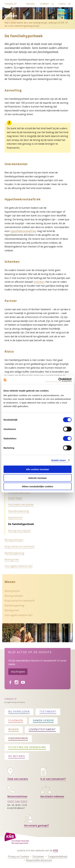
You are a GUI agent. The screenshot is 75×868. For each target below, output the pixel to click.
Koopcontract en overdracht (19, 546)
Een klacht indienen (52, 796)
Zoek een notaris (18, 779)
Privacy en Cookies (18, 856)
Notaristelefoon (17, 796)
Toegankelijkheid (57, 856)
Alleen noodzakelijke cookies (38, 486)
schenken (39, 282)
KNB (56, 850)
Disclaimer (38, 856)
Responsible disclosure (39, 860)
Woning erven (12, 559)
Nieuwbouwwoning (18, 511)
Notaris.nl (10, 699)
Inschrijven (18, 672)
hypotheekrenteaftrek (23, 231)
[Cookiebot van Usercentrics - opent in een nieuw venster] (58, 380)
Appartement (15, 518)
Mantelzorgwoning (14, 553)
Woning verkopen (14, 540)
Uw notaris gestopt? (36, 825)
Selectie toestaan (37, 478)
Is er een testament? (53, 779)
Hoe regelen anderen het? (19, 566)
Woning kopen (12, 591)
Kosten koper (15, 498)
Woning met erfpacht (19, 531)
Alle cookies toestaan (37, 469)
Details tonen (58, 460)
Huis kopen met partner (21, 505)
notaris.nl (10, 4)
